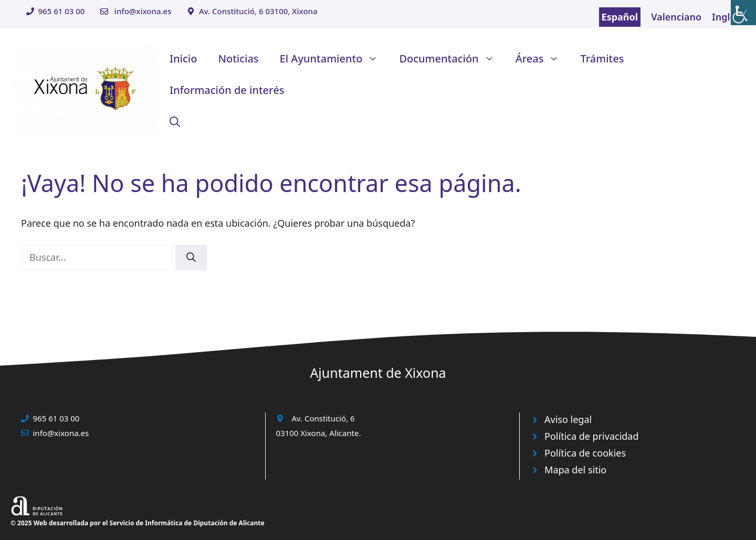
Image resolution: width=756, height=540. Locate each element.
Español (620, 17)
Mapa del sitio (575, 470)
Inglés (726, 17)
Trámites (602, 59)
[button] (175, 122)
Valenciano (676, 17)
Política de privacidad (591, 436)
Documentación (452, 59)
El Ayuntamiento (334, 59)
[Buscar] (191, 257)
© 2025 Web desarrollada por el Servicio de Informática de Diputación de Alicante (138, 523)
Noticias (238, 59)
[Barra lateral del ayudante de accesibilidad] (743, 13)
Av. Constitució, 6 (323, 418)
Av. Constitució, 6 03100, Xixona (258, 11)
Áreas (543, 59)
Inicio (183, 59)
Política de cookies (585, 453)
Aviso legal (568, 419)
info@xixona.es (143, 11)
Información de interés (227, 90)
